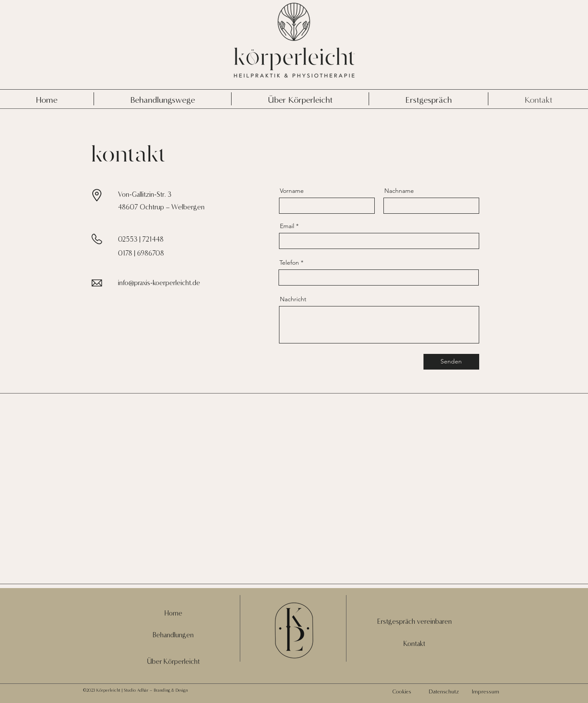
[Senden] (451, 362)
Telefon (289, 262)
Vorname (292, 191)
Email (287, 226)
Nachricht (293, 299)
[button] (415, 621)
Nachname (399, 191)
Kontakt (414, 644)
